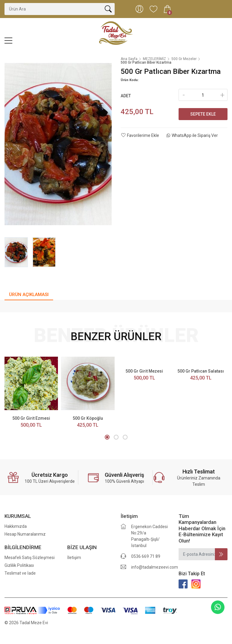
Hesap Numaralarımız (25, 534)
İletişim (74, 558)
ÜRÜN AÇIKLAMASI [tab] (29, 295)
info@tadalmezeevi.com (155, 567)
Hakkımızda (16, 526)
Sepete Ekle (203, 114)
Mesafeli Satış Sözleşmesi (30, 558)
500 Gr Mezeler (184, 59)
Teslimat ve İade (20, 573)
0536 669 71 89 (146, 556)
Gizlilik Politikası (19, 565)
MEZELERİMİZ (154, 59)
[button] (107, 437)
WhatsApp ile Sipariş (192, 135)
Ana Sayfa (129, 59)
